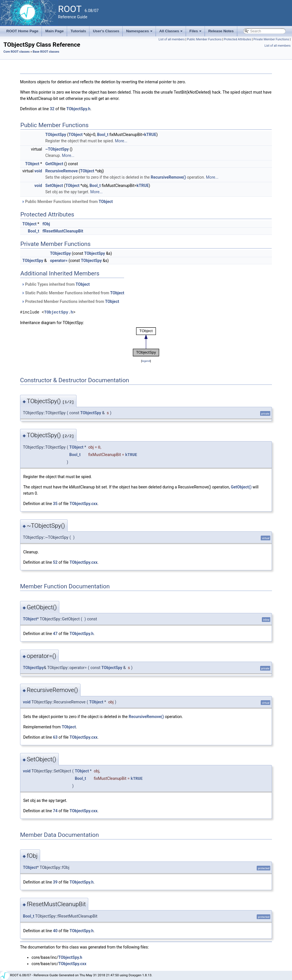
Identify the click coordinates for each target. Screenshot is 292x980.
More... (121, 141)
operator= (59, 261)
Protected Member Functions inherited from (70, 301)
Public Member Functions (204, 39)
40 (55, 931)
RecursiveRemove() (168, 177)
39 (55, 882)
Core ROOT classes (17, 52)
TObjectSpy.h (79, 109)
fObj (46, 224)
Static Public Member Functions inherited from (73, 293)
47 (55, 634)
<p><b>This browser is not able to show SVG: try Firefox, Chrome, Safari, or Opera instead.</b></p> (146, 342)
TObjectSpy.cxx (84, 504)
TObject (76, 135)
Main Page (54, 31)
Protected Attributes (237, 39)
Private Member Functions (271, 39)
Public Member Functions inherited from (67, 202)
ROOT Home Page (22, 31)
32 (52, 109)
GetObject (54, 164)
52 (55, 562)
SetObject (54, 186)
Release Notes (221, 31)
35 (55, 504)
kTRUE (150, 135)
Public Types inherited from (56, 284)
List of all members (172, 39)
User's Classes (106, 31)
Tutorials (78, 31)
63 (55, 737)
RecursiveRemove (61, 171)
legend (146, 361)
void (38, 171)
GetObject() (241, 487)
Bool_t (103, 135)
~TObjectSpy (57, 149)
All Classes (172, 33)
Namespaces (140, 33)
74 (55, 811)
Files (196, 33)
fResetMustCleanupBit (63, 231)
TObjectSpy (56, 135)
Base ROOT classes (46, 52)
